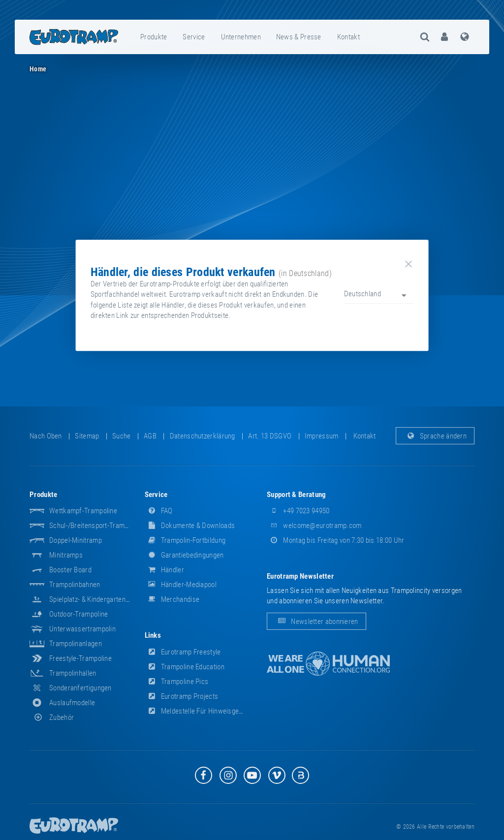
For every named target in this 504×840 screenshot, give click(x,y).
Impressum (322, 436)
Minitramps (66, 555)
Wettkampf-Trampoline (83, 511)
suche (122, 436)
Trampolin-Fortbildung (185, 540)
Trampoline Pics (177, 682)
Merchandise (172, 599)
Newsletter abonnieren (316, 622)
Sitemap (87, 436)
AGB (150, 436)
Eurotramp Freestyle (183, 652)
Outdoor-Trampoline (79, 614)
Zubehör (52, 717)
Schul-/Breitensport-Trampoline (96, 526)
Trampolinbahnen (75, 585)
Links (153, 635)
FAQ (159, 511)
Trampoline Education (185, 667)
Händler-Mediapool (181, 585)
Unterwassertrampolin (82, 629)
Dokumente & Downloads (190, 526)
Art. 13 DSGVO (270, 436)
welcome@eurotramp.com (314, 526)
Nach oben (46, 436)
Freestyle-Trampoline (80, 658)
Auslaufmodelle (72, 703)
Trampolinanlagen (76, 644)
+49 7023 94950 (298, 511)
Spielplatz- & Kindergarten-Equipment (104, 599)
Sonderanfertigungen (80, 688)
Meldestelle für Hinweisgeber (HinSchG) (213, 711)
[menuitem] (154, 37)
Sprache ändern (435, 436)
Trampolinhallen (73, 673)
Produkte (154, 37)
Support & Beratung (296, 495)
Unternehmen (241, 37)
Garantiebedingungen (184, 555)
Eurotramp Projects (182, 696)
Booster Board (70, 570)
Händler (164, 570)
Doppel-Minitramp (76, 540)
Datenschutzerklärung (203, 436)
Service (194, 37)
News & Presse (299, 37)
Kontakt (348, 37)
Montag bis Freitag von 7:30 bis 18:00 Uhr (336, 540)
